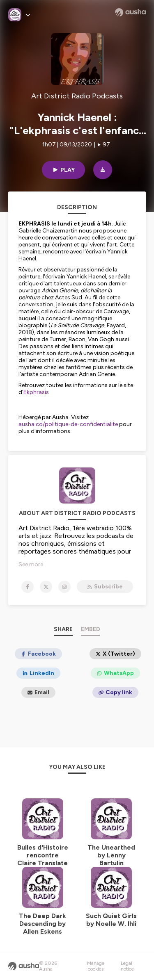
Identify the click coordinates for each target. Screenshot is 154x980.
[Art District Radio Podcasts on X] (46, 587)
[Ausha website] (130, 12)
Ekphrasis (36, 392)
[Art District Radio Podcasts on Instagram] (64, 587)
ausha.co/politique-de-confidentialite (68, 424)
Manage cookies (96, 966)
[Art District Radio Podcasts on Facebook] (28, 587)
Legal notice (127, 966)
